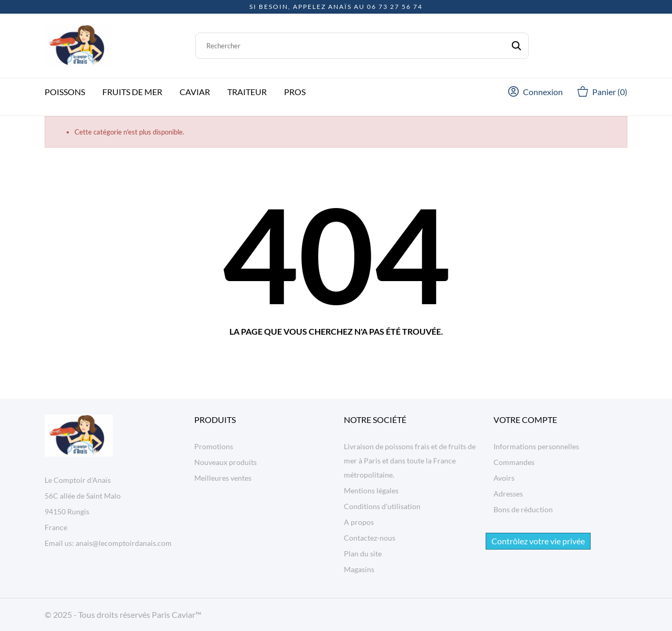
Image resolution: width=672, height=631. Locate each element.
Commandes (514, 462)
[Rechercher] (362, 46)
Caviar (195, 92)
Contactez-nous (370, 538)
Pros (295, 92)
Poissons (65, 92)
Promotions (214, 446)
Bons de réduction (523, 509)
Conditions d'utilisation (382, 506)
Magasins (359, 569)
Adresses (508, 494)
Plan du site (363, 554)
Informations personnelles (536, 446)
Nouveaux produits (225, 462)
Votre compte (525, 420)
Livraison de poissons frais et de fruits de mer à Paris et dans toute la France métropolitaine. (410, 461)
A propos (359, 522)
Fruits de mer (132, 92)
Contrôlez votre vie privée (538, 541)
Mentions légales (371, 490)
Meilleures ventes (223, 478)
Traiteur (247, 92)
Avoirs (504, 478)
